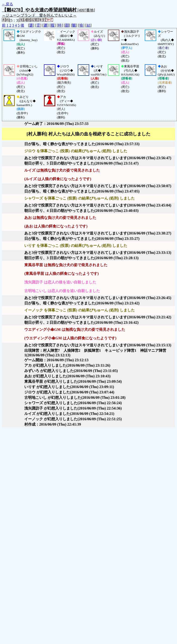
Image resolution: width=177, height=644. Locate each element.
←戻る (7, 4)
